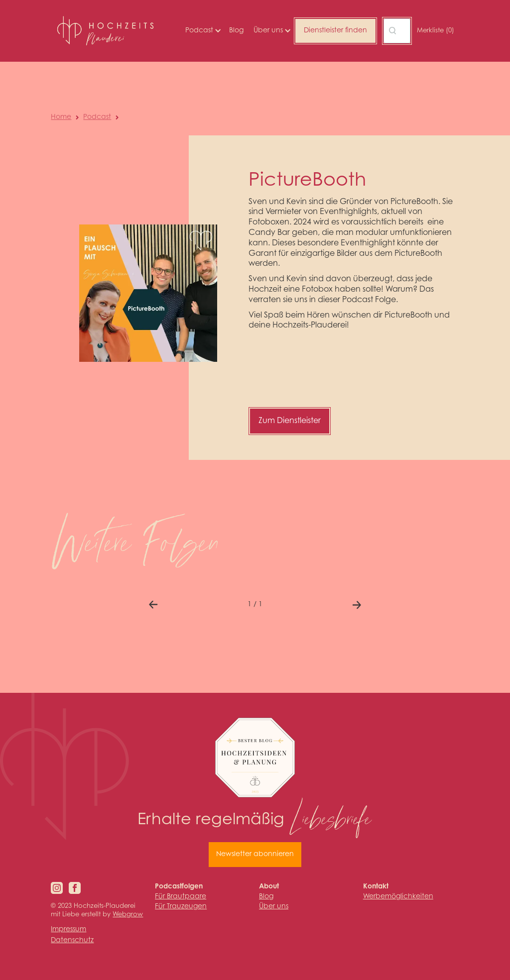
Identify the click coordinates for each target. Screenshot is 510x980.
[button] (202, 31)
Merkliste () (436, 31)
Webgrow (128, 915)
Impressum (68, 930)
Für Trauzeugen (181, 907)
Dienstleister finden (335, 31)
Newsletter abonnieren (255, 855)
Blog (236, 31)
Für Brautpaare (181, 897)
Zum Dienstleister (290, 421)
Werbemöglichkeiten (398, 897)
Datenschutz (72, 941)
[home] (105, 31)
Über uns (274, 907)
